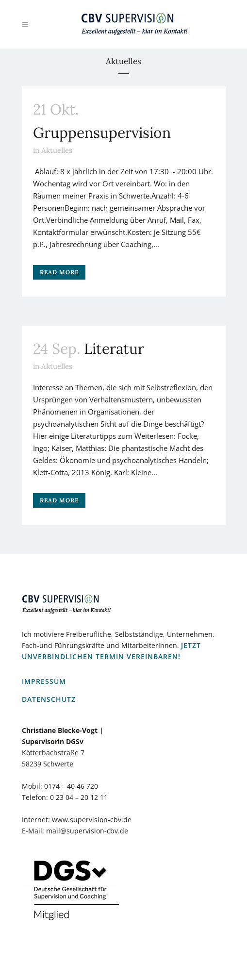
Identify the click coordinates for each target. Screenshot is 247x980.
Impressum (44, 681)
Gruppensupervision (102, 133)
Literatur (114, 349)
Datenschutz (49, 699)
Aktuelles (57, 150)
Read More (59, 272)
